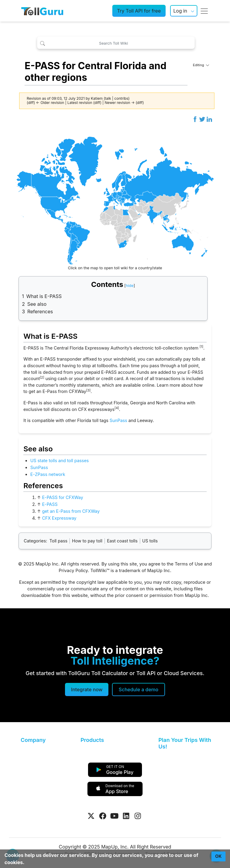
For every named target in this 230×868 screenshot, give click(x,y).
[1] (201, 347)
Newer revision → (120, 103)
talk (108, 98)
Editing (201, 65)
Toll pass (58, 541)
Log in (180, 11)
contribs (121, 98)
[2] (42, 378)
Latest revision (80, 103)
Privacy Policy (73, 571)
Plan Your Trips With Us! (185, 743)
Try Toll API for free (139, 11)
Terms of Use (189, 564)
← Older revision (50, 103)
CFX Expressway (59, 518)
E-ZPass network (48, 474)
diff (31, 103)
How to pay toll (87, 541)
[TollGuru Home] (42, 11)
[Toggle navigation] (204, 11)
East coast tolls (122, 541)
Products (92, 740)
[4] (117, 408)
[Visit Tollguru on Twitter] (91, 816)
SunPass (118, 420)
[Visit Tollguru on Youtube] (114, 816)
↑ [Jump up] (39, 497)
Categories (35, 541)
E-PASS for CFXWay (62, 497)
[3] (88, 390)
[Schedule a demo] (138, 689)
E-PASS (50, 504)
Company (33, 740)
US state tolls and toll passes (59, 461)
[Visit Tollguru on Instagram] (138, 816)
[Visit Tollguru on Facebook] (103, 816)
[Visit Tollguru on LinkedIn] (126, 816)
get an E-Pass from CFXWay (71, 511)
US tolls (150, 541)
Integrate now (87, 689)
